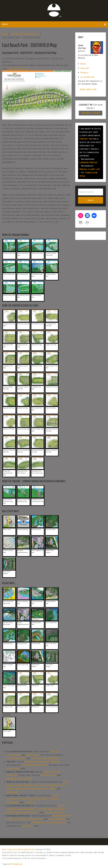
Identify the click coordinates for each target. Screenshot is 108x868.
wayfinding (12, 792)
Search (91, 200)
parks (52, 789)
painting (42, 809)
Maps (83, 64)
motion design (48, 775)
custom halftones (54, 812)
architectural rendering (45, 758)
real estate (40, 785)
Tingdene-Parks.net (18, 69)
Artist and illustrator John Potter (18, 849)
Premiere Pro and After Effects (49, 822)
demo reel (28, 826)
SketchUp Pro (35, 819)
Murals (84, 73)
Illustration (87, 77)
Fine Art (85, 68)
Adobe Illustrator (17, 819)
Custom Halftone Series (35, 765)
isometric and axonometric (21, 809)
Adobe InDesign (57, 819)
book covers (33, 755)
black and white (57, 809)
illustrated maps (16, 758)
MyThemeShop (16, 864)
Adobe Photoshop (62, 816)
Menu (5, 24)
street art (30, 802)
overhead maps (30, 812)
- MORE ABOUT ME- (88, 89)
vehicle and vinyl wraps (35, 799)
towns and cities (39, 789)
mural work (13, 768)
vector (61, 806)
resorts (19, 785)
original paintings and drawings (42, 762)
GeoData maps (14, 812)
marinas (28, 785)
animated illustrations (19, 779)
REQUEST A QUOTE (91, 113)
